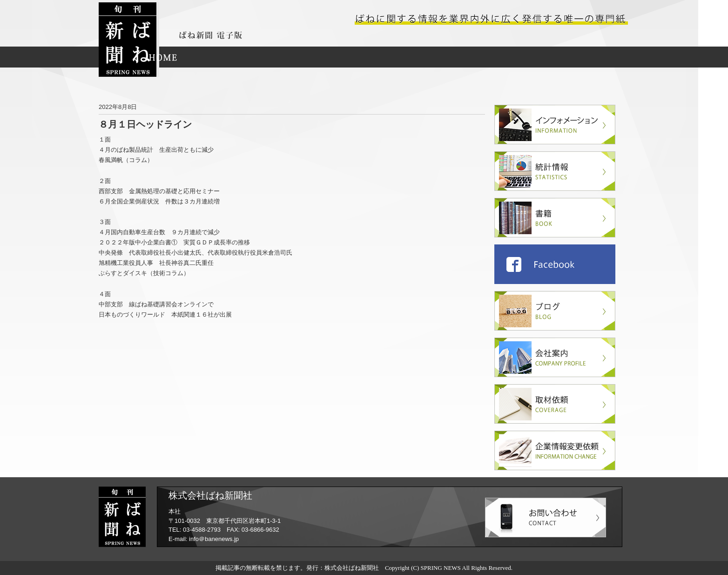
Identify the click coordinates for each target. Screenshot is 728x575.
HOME (163, 57)
